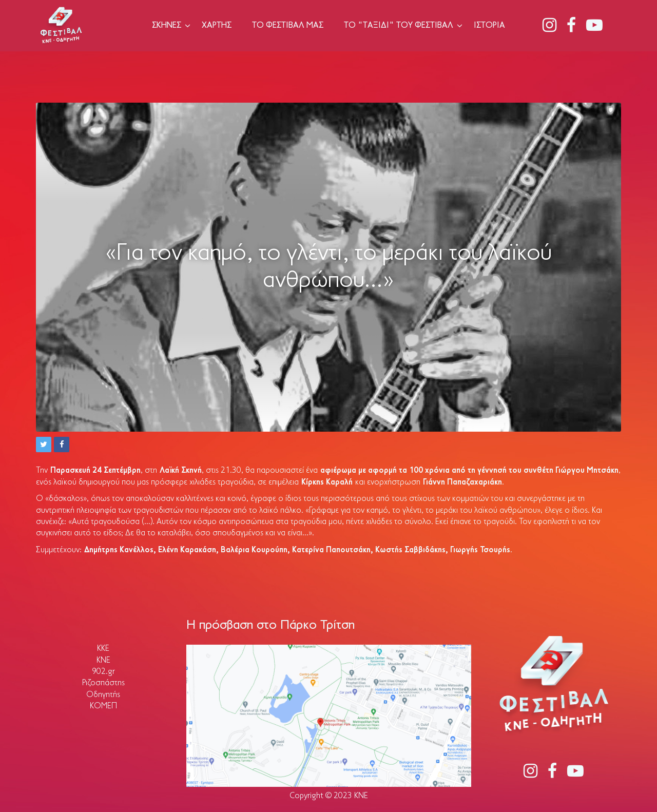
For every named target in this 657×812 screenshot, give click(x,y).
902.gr (103, 672)
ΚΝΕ (103, 661)
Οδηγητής (103, 695)
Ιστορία (489, 25)
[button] (44, 444)
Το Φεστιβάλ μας (288, 25)
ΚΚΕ (103, 649)
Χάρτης (217, 25)
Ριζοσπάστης (103, 683)
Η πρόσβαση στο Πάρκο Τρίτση (270, 625)
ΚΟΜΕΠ (103, 706)
